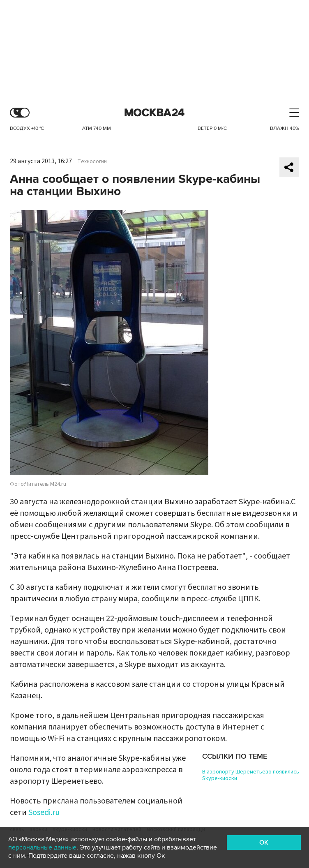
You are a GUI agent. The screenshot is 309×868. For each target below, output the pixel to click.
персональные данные (42, 847)
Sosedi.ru (44, 813)
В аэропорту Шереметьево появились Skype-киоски (251, 775)
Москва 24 (154, 113)
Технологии (92, 162)
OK (264, 843)
